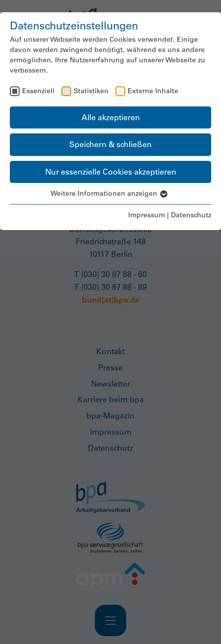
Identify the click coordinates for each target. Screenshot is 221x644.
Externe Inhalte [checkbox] (153, 91)
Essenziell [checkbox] (38, 91)
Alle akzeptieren (111, 117)
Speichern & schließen (110, 144)
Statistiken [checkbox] (91, 91)
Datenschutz (191, 215)
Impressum (147, 215)
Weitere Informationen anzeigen (110, 193)
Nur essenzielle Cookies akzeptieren (111, 172)
